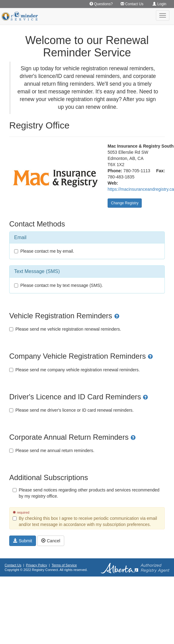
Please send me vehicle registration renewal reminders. (65, 329)
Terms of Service (64, 565)
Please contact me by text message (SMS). (58, 285)
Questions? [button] (101, 4)
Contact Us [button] (132, 4)
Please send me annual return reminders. (52, 450)
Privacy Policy (37, 565)
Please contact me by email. (44, 251)
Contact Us (13, 565)
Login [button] (159, 4)
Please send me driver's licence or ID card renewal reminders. (71, 410)
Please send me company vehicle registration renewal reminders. (75, 370)
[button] (117, 316)
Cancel (51, 541)
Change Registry (125, 203)
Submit (23, 541)
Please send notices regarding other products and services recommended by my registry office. (86, 493)
